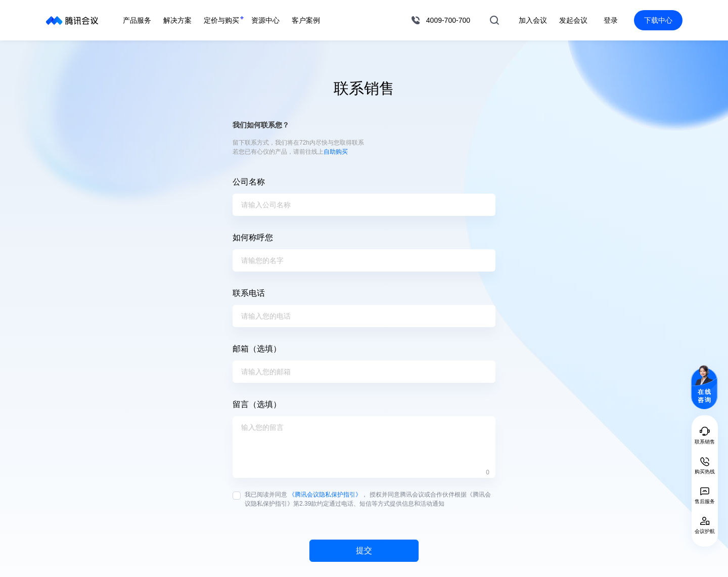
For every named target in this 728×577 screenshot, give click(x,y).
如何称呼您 (253, 237)
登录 (611, 20)
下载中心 (658, 20)
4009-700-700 (448, 20)
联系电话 (249, 293)
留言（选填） (257, 404)
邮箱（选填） (257, 349)
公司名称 (249, 182)
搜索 (494, 20)
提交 (364, 550)
